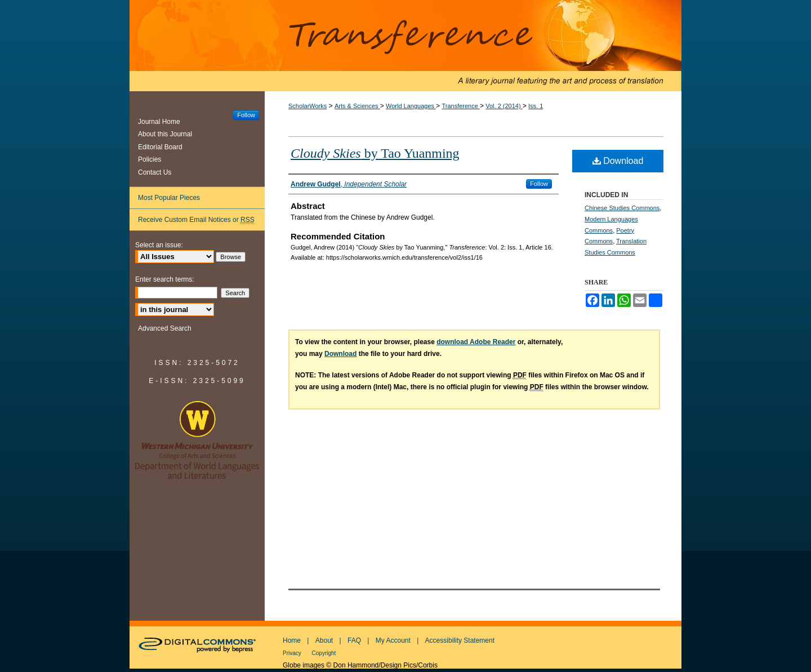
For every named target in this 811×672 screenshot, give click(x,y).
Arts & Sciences (357, 106)
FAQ (354, 640)
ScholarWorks (308, 106)
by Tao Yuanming (375, 153)
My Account (393, 640)
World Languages (411, 106)
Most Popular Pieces (169, 198)
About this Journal (165, 134)
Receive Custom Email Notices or (196, 220)
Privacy (293, 653)
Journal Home (159, 122)
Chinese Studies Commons (622, 208)
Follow (539, 184)
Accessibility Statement (460, 640)
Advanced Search (165, 328)
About (324, 640)
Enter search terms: (165, 279)
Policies (150, 159)
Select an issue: (159, 245)
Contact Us (155, 172)
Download (618, 161)
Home (292, 640)
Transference (405, 46)
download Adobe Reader (476, 342)
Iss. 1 (536, 106)
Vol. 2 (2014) (504, 106)
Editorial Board (160, 147)
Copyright (324, 653)
